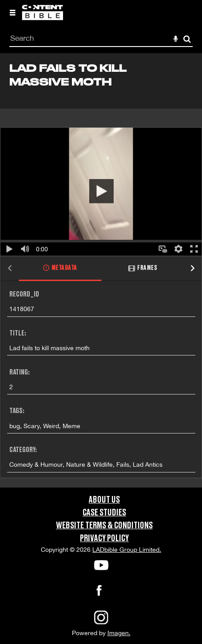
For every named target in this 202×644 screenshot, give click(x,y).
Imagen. (119, 633)
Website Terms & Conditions (104, 526)
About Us (104, 500)
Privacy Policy (104, 539)
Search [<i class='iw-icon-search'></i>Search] (187, 39)
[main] (101, 270)
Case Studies (104, 513)
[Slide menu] (12, 12)
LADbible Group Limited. (127, 550)
